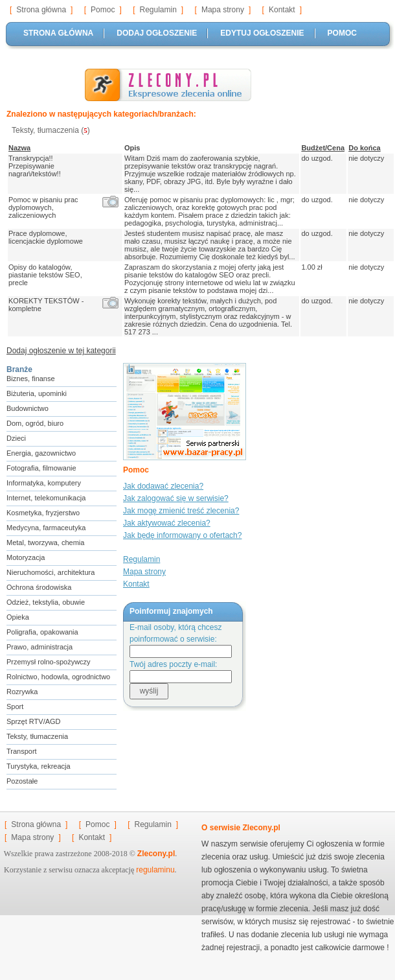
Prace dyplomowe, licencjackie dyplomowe (48, 237)
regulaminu (155, 870)
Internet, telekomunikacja (46, 498)
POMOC (342, 33)
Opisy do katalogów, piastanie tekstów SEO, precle (45, 275)
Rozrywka (22, 692)
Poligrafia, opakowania (42, 632)
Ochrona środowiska (39, 587)
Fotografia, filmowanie (41, 468)
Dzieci (16, 438)
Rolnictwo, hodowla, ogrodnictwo (58, 677)
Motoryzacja (26, 557)
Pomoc (103, 10)
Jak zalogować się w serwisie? (176, 498)
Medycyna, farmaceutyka (46, 528)
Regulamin (158, 10)
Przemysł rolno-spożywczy (49, 662)
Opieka (18, 617)
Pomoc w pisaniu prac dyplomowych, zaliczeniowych (43, 207)
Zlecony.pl (156, 854)
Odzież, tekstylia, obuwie (46, 602)
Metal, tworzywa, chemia (45, 542)
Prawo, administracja (39, 647)
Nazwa (19, 148)
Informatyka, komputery (44, 483)
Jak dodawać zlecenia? (163, 486)
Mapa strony (223, 10)
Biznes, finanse (31, 379)
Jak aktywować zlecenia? (167, 523)
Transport (22, 751)
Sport (15, 706)
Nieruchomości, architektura (51, 572)
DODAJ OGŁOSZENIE (157, 33)
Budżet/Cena (323, 148)
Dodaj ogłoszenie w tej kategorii (61, 351)
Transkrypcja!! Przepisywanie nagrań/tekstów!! (37, 166)
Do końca (365, 148)
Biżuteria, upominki (37, 393)
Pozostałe (22, 781)
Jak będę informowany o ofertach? (182, 535)
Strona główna (41, 10)
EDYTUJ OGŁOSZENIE (262, 33)
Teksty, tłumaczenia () (51, 130)
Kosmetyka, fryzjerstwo (43, 513)
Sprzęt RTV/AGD (34, 721)
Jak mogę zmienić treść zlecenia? (181, 511)
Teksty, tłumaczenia (37, 736)
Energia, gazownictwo (41, 453)
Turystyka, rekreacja (39, 766)
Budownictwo (28, 408)
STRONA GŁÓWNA (58, 33)
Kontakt (282, 10)
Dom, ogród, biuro (35, 423)
